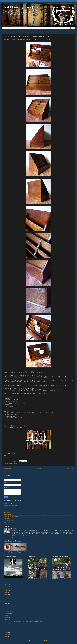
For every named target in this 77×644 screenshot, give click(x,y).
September (9, 611)
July (8, 615)
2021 (7, 597)
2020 (7, 599)
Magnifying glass (8, 515)
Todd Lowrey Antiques (21, 7)
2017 (7, 633)
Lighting (5, 511)
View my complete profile (9, 537)
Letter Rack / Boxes (12, 463)
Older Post (70, 469)
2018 (7, 603)
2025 (7, 589)
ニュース (6, 522)
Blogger (48, 641)
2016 (7, 635)
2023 (7, 593)
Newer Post (7, 469)
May (8, 619)
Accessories (6, 503)
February (9, 628)
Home (39, 469)
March (8, 626)
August (8, 613)
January (8, 630)
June (8, 617)
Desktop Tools (7, 507)
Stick (5, 518)
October (8, 609)
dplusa (14, 528)
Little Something (7, 513)
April (8, 624)
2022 (7, 595)
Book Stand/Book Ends (9, 505)
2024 (7, 591)
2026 (7, 587)
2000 (7, 637)
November (9, 607)
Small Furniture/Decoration (10, 516)
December (9, 605)
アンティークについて (9, 520)
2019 (7, 601)
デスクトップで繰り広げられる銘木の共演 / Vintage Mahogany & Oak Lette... (25, 621)
